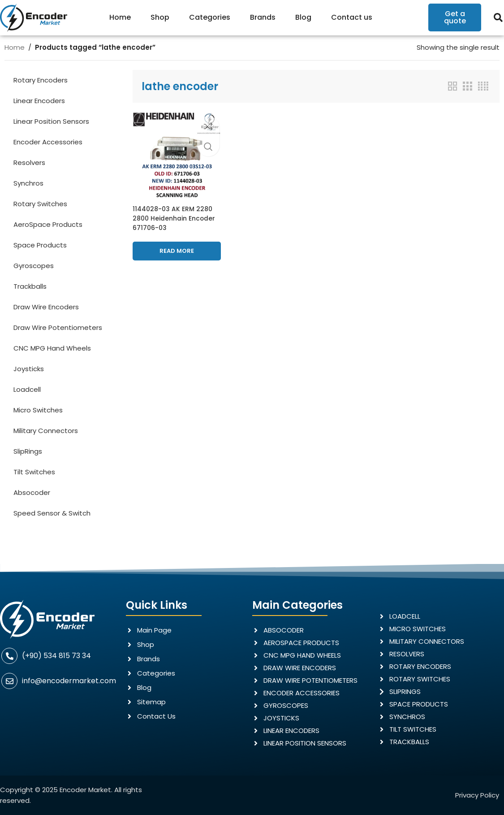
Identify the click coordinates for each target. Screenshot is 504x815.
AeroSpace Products (48, 224)
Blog (303, 17)
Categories (210, 17)
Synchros (28, 183)
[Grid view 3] (467, 86)
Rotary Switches (40, 204)
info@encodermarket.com (69, 681)
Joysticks (29, 369)
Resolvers (29, 163)
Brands (263, 17)
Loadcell (27, 389)
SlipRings (28, 451)
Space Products (40, 245)
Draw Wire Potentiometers (58, 327)
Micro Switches (38, 410)
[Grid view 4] (483, 86)
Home (120, 17)
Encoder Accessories (48, 142)
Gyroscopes (34, 266)
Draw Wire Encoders (46, 307)
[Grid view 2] (452, 86)
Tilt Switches (34, 472)
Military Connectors (46, 431)
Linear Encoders (39, 101)
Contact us (352, 17)
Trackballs (30, 286)
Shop (160, 17)
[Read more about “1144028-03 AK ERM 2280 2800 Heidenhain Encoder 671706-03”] (175, 248)
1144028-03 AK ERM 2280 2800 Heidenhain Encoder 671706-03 (174, 215)
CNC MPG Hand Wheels (52, 348)
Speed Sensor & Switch (52, 513)
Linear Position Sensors (51, 121)
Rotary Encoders (41, 80)
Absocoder (32, 492)
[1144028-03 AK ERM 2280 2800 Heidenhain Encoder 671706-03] (175, 154)
